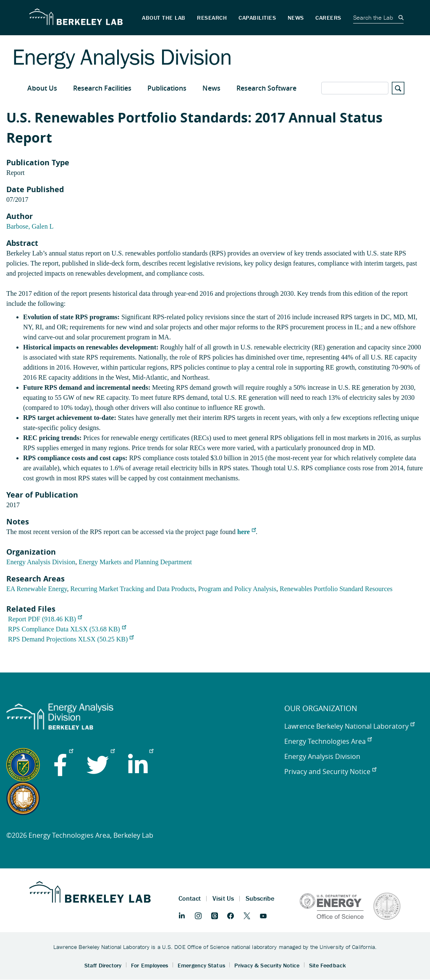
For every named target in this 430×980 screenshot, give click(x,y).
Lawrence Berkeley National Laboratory (349, 726)
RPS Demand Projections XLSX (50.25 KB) (71, 639)
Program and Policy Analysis (237, 589)
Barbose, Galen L (30, 226)
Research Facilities (102, 88)
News (211, 88)
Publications (167, 88)
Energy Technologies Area (328, 741)
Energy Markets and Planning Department (135, 562)
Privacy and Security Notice (330, 771)
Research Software (266, 88)
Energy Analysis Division (41, 562)
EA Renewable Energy (37, 589)
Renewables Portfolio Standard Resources (336, 589)
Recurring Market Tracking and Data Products (132, 589)
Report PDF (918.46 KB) (45, 619)
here (246, 532)
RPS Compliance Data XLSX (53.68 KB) (67, 629)
